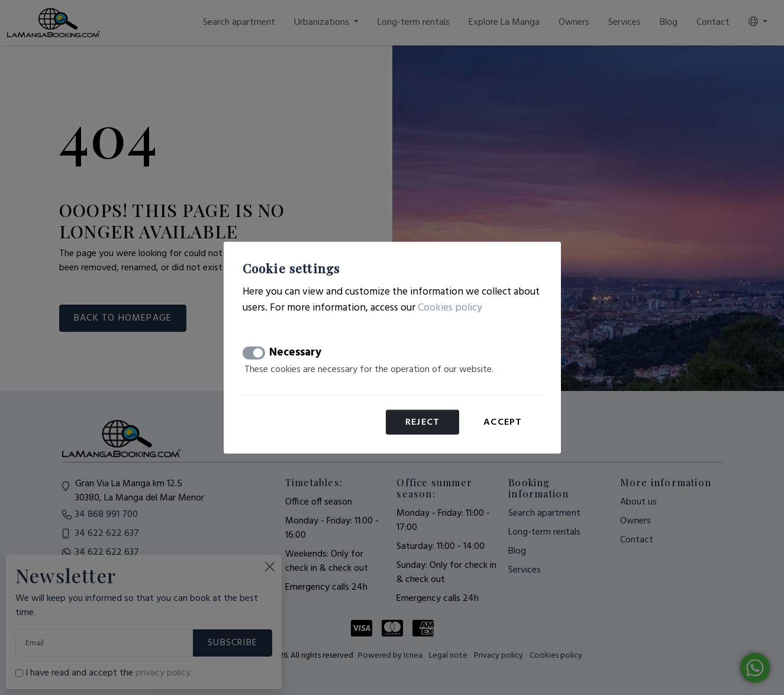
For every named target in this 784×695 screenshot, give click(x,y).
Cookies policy (450, 307)
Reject (422, 422)
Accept (503, 422)
